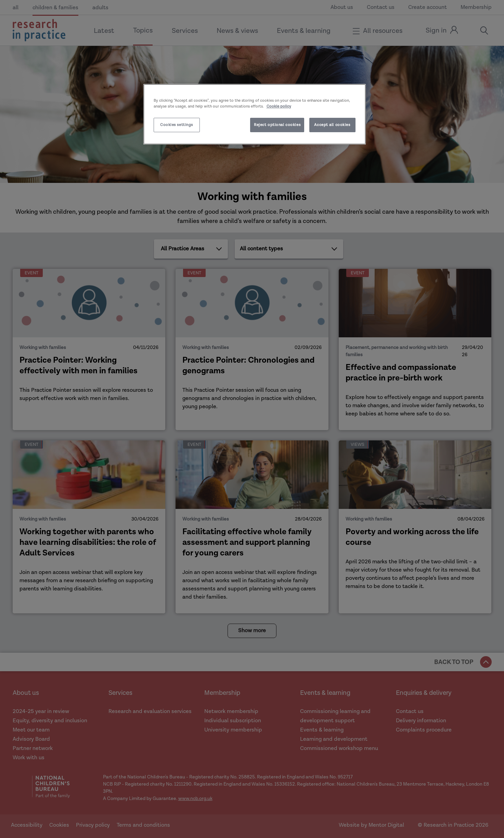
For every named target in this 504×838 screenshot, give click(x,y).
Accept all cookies (332, 125)
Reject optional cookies (277, 125)
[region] (255, 114)
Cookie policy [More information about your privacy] (279, 106)
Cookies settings (177, 125)
